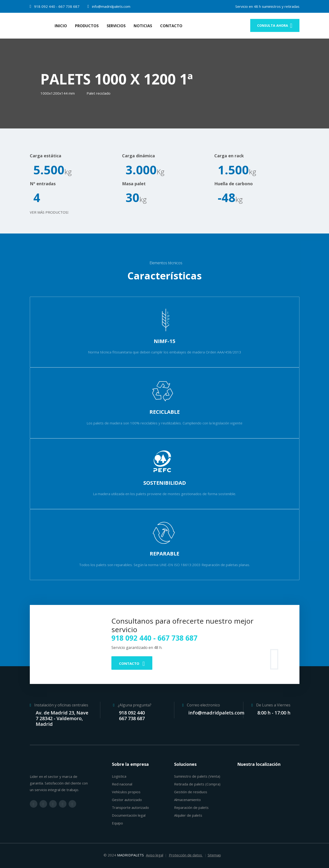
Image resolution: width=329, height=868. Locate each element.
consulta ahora (275, 25)
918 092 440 (45, 6)
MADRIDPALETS (130, 855)
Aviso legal (155, 855)
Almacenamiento (187, 800)
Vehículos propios (126, 792)
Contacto (171, 26)
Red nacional (122, 784)
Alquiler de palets (188, 815)
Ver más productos (49, 212)
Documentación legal (129, 815)
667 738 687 (69, 6)
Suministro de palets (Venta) (197, 776)
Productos (87, 26)
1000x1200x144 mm (58, 93)
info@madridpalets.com (111, 6)
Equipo (117, 823)
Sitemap (214, 855)
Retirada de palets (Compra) (197, 784)
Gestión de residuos (191, 792)
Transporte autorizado (130, 807)
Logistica (119, 776)
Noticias (143, 26)
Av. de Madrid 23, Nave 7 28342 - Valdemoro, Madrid (62, 718)
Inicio (61, 26)
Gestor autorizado (127, 800)
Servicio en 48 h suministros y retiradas (267, 6)
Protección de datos (186, 855)
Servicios (116, 26)
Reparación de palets (191, 807)
